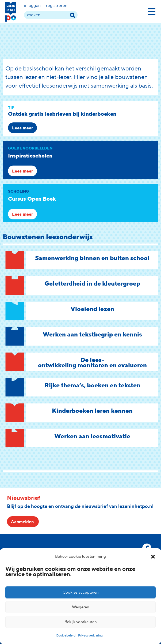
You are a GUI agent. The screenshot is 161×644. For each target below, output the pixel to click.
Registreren (57, 6)
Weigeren (81, 607)
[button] (153, 557)
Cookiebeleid (66, 636)
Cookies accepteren (81, 592)
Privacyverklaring (90, 636)
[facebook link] (147, 548)
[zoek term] (51, 15)
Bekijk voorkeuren (81, 622)
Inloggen (32, 6)
